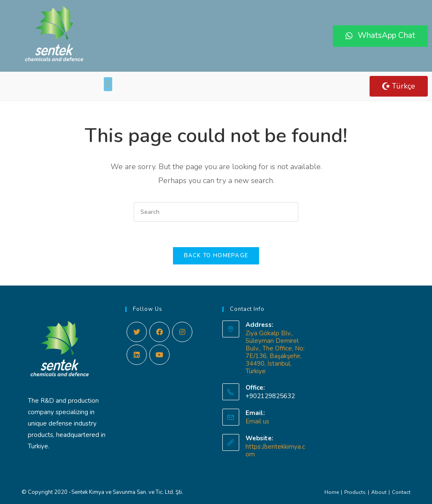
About (379, 492)
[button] (380, 36)
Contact (401, 492)
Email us (257, 421)
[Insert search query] (216, 212)
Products (355, 492)
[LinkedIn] (137, 355)
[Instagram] (182, 332)
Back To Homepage (216, 256)
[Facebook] (159, 332)
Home (332, 492)
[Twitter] (137, 332)
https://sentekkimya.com (275, 450)
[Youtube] (159, 355)
